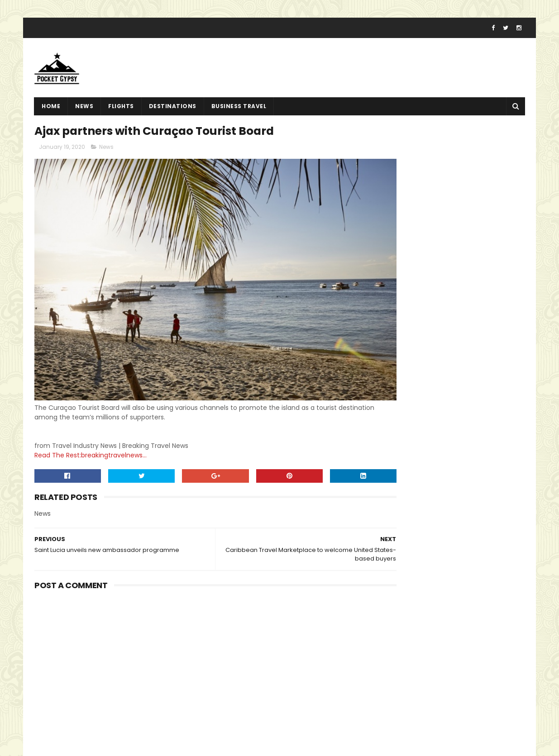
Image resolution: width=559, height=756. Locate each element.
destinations (173, 111)
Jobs (375, 708)
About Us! (382, 718)
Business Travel (239, 111)
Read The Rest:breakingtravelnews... (91, 438)
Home (51, 111)
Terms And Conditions (403, 665)
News (84, 111)
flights (121, 111)
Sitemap (381, 697)
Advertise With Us (395, 686)
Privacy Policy (389, 675)
